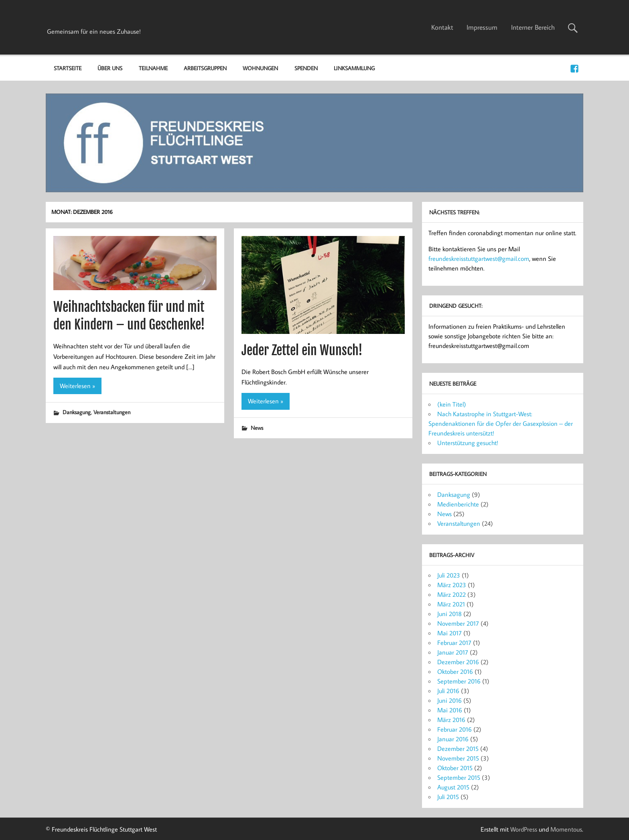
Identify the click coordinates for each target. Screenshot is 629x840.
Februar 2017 (454, 643)
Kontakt (442, 27)
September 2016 (459, 681)
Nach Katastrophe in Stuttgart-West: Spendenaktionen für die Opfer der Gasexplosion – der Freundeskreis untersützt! (501, 423)
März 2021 (451, 604)
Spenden (306, 68)
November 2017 (458, 623)
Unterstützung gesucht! (468, 443)
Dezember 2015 (458, 748)
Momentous (566, 829)
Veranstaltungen (112, 412)
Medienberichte (458, 504)
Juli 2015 (448, 797)
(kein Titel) (452, 404)
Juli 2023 (449, 575)
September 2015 (459, 777)
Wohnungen (260, 68)
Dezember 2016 (458, 662)
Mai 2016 (450, 710)
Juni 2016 (449, 700)
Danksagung (77, 412)
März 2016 (451, 720)
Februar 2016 (455, 729)
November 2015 (458, 758)
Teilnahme (153, 68)
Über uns (110, 68)
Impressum (482, 27)
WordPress (524, 829)
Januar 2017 (453, 652)
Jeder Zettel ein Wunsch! (302, 350)
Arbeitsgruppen (205, 68)
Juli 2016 (448, 691)
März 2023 (452, 585)
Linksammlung (354, 68)
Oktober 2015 (455, 768)
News (257, 428)
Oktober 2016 (455, 671)
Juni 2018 (449, 614)
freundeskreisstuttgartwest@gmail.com (479, 258)
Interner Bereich (533, 27)
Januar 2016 (453, 739)
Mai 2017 (449, 633)
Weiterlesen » (77, 386)
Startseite (68, 68)
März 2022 (451, 594)
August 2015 (453, 787)
